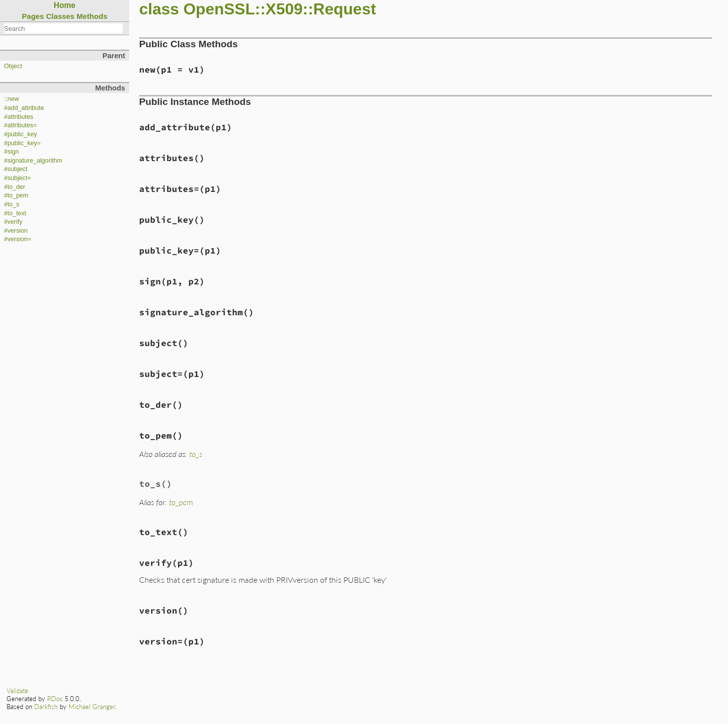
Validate (17, 691)
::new (11, 99)
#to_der (15, 187)
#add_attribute (24, 108)
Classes (60, 16)
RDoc (55, 699)
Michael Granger (92, 707)
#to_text (15, 213)
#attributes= (20, 125)
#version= (18, 239)
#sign (11, 152)
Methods (92, 16)
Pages (33, 16)
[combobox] (63, 28)
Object (13, 66)
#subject (16, 169)
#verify (13, 222)
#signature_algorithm (33, 161)
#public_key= (22, 143)
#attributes (19, 117)
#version (16, 231)
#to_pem (16, 195)
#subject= (17, 178)
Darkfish (46, 707)
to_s (196, 454)
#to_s (12, 204)
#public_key (21, 134)
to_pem (181, 502)
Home (65, 5)
